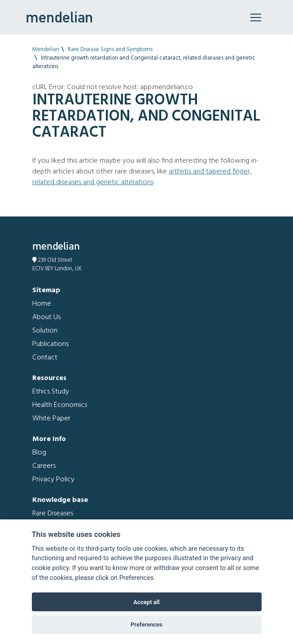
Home (42, 304)
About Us (46, 317)
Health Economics (60, 405)
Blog (39, 453)
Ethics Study (51, 392)
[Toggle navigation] (256, 17)
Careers (44, 466)
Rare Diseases (53, 514)
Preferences (146, 625)
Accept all (146, 602)
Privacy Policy (53, 480)
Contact (45, 358)
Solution (45, 331)
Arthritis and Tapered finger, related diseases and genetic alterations (142, 177)
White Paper (51, 419)
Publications (50, 344)
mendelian (59, 17)
